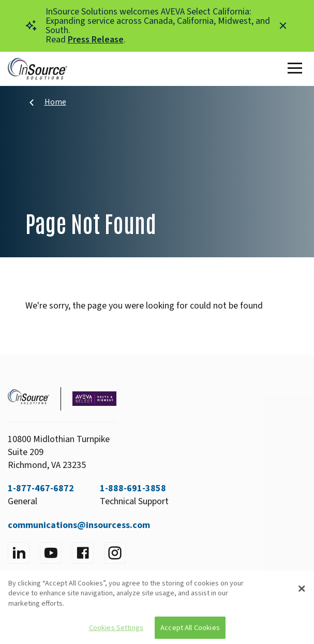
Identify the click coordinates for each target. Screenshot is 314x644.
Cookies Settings (116, 628)
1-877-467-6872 (41, 488)
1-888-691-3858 (133, 488)
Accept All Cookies (190, 628)
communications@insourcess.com (79, 525)
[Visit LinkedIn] (19, 553)
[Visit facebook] (83, 553)
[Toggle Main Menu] (297, 69)
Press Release (96, 40)
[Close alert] (283, 26)
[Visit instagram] (115, 553)
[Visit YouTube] (51, 553)
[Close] (302, 589)
